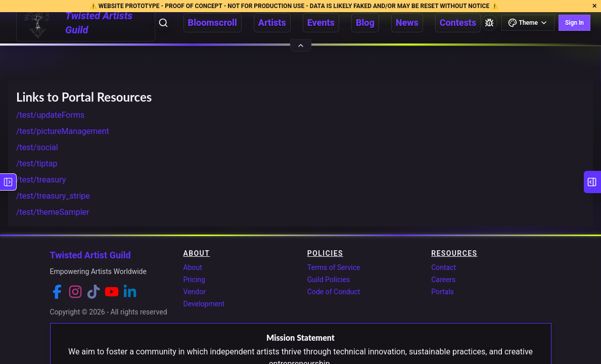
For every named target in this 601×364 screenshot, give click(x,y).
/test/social (37, 147)
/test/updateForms (50, 115)
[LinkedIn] (130, 292)
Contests (458, 22)
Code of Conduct (334, 292)
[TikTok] (94, 292)
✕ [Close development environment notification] (594, 6)
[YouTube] (112, 292)
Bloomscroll (213, 22)
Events (321, 22)
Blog (365, 22)
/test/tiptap (37, 164)
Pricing (194, 280)
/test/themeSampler (53, 212)
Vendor (195, 292)
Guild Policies (329, 280)
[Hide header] (301, 45)
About (193, 267)
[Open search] (163, 23)
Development (204, 304)
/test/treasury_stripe (53, 196)
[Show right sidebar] (592, 182)
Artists (272, 22)
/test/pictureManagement (63, 131)
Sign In (574, 23)
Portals (443, 292)
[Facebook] (57, 292)
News (407, 22)
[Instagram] (75, 292)
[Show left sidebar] (8, 182)
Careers (443, 280)
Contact (444, 267)
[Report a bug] (489, 23)
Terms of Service (334, 267)
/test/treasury (41, 180)
